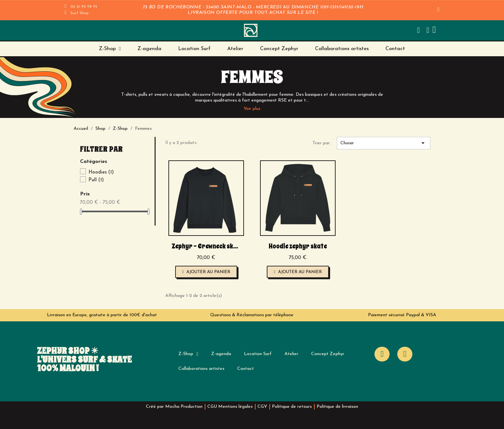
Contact (395, 49)
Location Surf (194, 49)
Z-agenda (149, 49)
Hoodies (101, 172)
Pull (96, 180)
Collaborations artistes (342, 49)
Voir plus (252, 109)
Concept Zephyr (279, 49)
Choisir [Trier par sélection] (384, 143)
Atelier (235, 49)
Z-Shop (110, 49)
